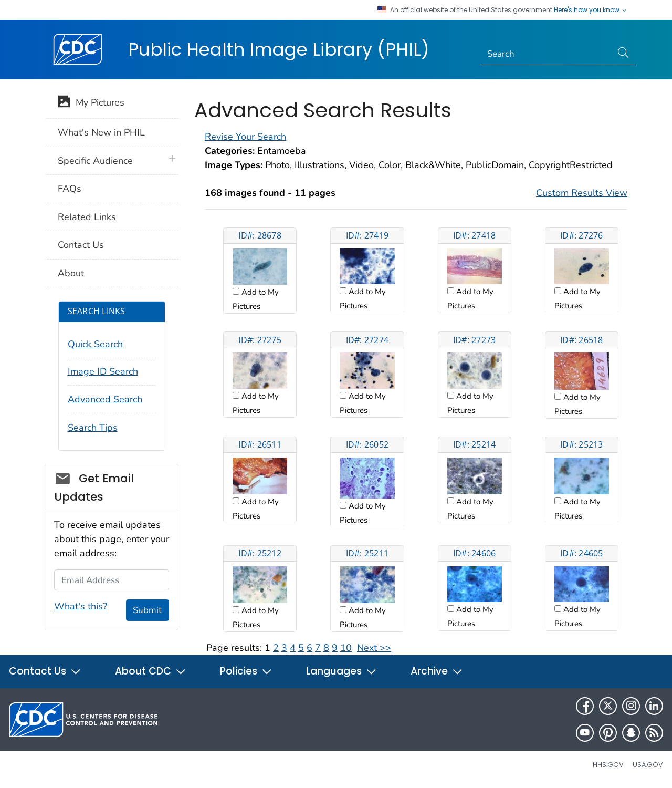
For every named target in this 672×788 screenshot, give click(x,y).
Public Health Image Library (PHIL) (279, 49)
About (71, 273)
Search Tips (93, 428)
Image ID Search (103, 371)
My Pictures (91, 103)
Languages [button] (342, 671)
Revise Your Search (245, 137)
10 (346, 648)
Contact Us (81, 245)
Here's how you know (591, 10)
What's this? (81, 606)
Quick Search (95, 344)
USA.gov (648, 765)
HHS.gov (608, 765)
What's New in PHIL (101, 132)
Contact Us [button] (45, 671)
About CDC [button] (151, 671)
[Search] (546, 54)
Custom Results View (582, 193)
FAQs (70, 189)
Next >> (374, 648)
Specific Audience (95, 161)
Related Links (87, 217)
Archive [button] (437, 671)
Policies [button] (246, 671)
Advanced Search (105, 399)
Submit (147, 610)
